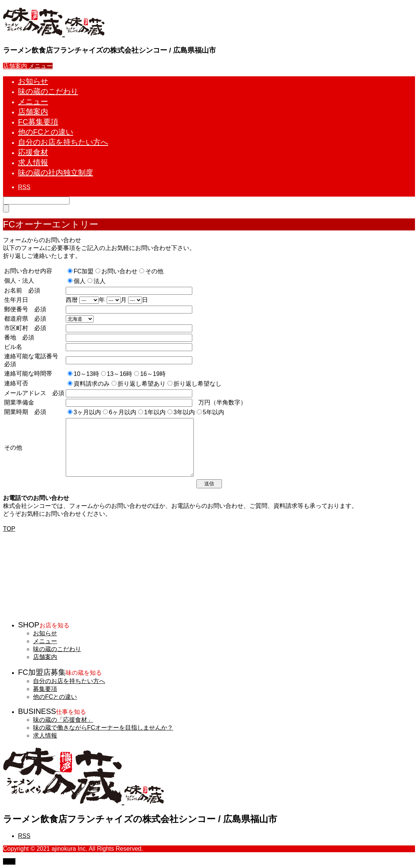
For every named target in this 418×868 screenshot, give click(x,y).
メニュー (45, 641)
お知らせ (45, 633)
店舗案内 (45, 657)
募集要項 (45, 689)
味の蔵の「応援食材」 (63, 720)
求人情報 (45, 735)
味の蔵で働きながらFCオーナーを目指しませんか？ (103, 728)
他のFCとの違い (55, 697)
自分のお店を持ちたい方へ (69, 681)
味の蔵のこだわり (57, 649)
